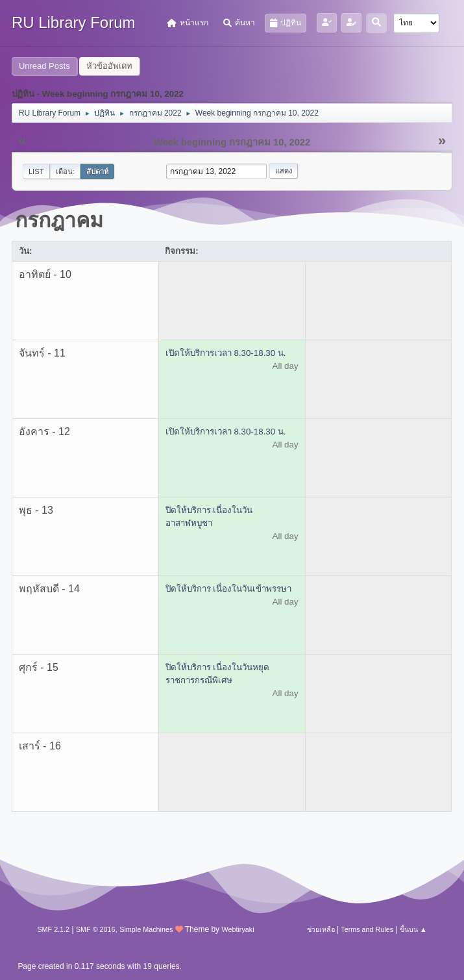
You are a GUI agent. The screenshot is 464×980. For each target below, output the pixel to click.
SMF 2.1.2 (53, 929)
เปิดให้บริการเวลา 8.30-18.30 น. (226, 353)
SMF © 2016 (96, 929)
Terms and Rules (367, 929)
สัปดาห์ (97, 171)
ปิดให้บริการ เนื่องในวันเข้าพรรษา (229, 589)
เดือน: (65, 171)
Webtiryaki (238, 929)
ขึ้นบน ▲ (413, 929)
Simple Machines (146, 929)
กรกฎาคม (59, 220)
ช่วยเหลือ (321, 929)
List (36, 171)
